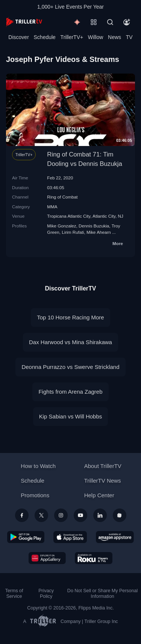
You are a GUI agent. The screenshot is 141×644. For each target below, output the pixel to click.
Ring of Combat (62, 197)
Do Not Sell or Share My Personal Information (102, 594)
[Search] (110, 22)
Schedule (45, 37)
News (114, 37)
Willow (96, 37)
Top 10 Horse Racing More (70, 317)
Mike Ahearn (99, 232)
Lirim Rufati (73, 232)
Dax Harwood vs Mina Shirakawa (70, 342)
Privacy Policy (46, 594)
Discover (18, 37)
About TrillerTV (103, 466)
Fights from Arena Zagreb (70, 392)
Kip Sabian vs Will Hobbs (71, 416)
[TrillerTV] (24, 22)
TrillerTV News (103, 481)
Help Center (99, 495)
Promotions (35, 495)
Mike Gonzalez (61, 226)
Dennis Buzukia (94, 226)
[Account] (127, 22)
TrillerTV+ (72, 37)
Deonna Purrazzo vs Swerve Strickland (70, 367)
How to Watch (38, 466)
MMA (52, 207)
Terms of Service (14, 594)
